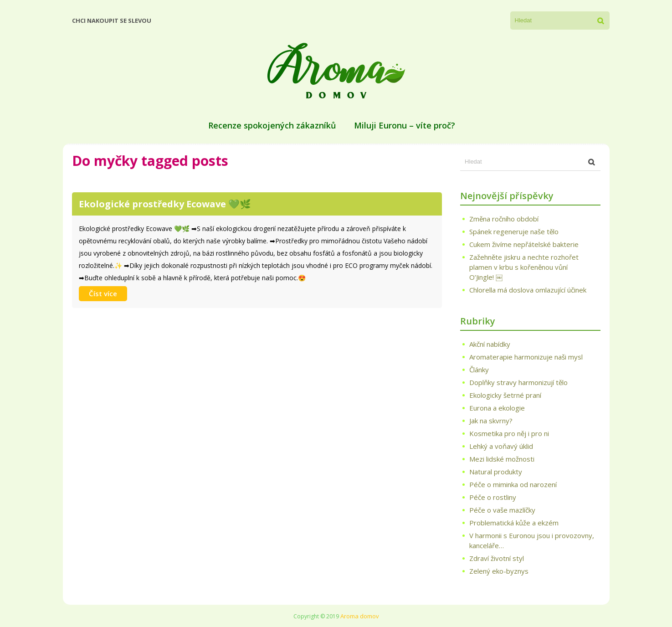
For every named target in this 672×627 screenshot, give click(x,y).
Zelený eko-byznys (499, 571)
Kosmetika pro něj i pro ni (509, 433)
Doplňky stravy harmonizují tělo (518, 382)
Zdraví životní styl (497, 558)
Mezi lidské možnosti (502, 459)
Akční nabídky (490, 344)
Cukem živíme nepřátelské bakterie (524, 244)
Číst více (103, 293)
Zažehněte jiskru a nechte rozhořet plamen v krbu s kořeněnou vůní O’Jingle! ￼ (524, 267)
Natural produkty (496, 472)
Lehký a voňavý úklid (501, 446)
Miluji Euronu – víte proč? (405, 125)
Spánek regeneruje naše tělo (514, 231)
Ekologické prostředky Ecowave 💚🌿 (165, 204)
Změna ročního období (504, 219)
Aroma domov (360, 616)
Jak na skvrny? (491, 421)
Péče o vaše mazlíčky (502, 510)
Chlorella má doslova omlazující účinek (528, 290)
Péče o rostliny (493, 497)
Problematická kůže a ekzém (514, 523)
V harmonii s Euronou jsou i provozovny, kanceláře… (532, 540)
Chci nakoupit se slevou (112, 21)
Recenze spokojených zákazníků (272, 125)
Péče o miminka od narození (513, 484)
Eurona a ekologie (497, 408)
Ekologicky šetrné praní (505, 395)
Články (479, 370)
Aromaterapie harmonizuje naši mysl (526, 357)
